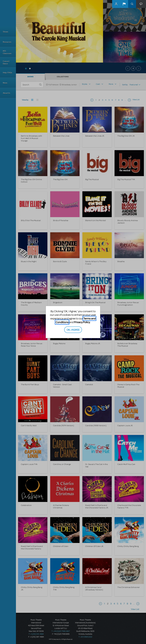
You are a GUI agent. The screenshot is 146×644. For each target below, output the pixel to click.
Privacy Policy (82, 322)
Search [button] (132, 4)
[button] (124, 4)
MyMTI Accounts (116, 4)
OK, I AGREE (73, 330)
